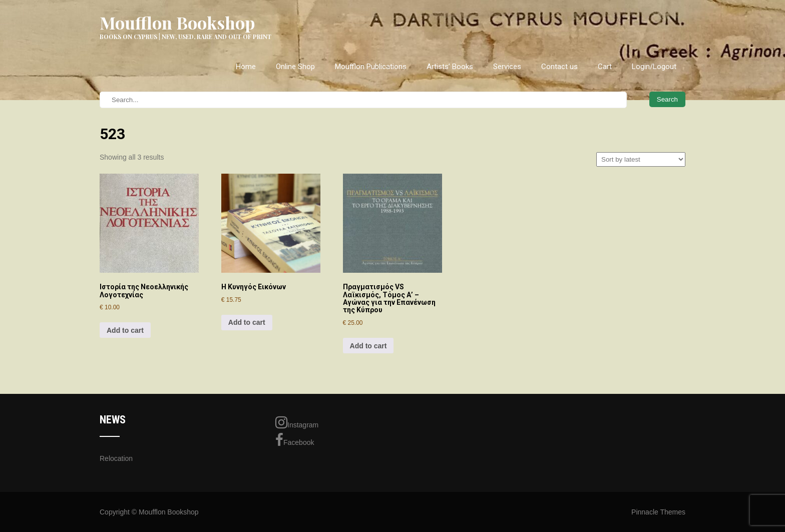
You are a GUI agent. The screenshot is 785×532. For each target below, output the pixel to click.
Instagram (297, 422)
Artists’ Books (450, 67)
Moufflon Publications (371, 67)
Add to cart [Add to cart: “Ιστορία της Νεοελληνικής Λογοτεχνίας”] (125, 330)
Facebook (295, 440)
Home (246, 67)
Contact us (559, 67)
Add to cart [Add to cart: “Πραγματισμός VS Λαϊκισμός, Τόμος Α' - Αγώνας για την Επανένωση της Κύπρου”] (368, 346)
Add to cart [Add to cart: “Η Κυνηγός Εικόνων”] (247, 322)
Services (507, 67)
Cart (605, 67)
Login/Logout (654, 67)
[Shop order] (641, 159)
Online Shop (295, 67)
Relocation (116, 458)
